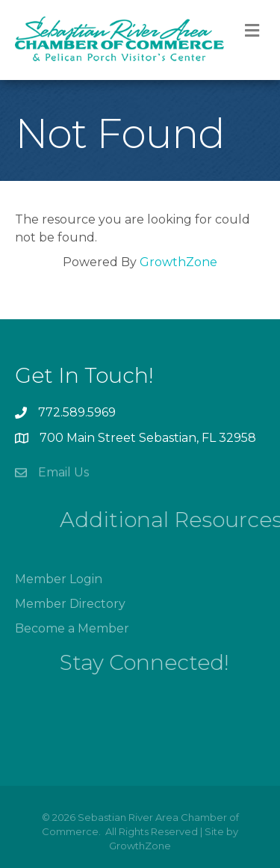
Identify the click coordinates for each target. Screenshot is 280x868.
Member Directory (70, 619)
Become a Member (72, 643)
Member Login (59, 594)
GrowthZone (178, 262)
